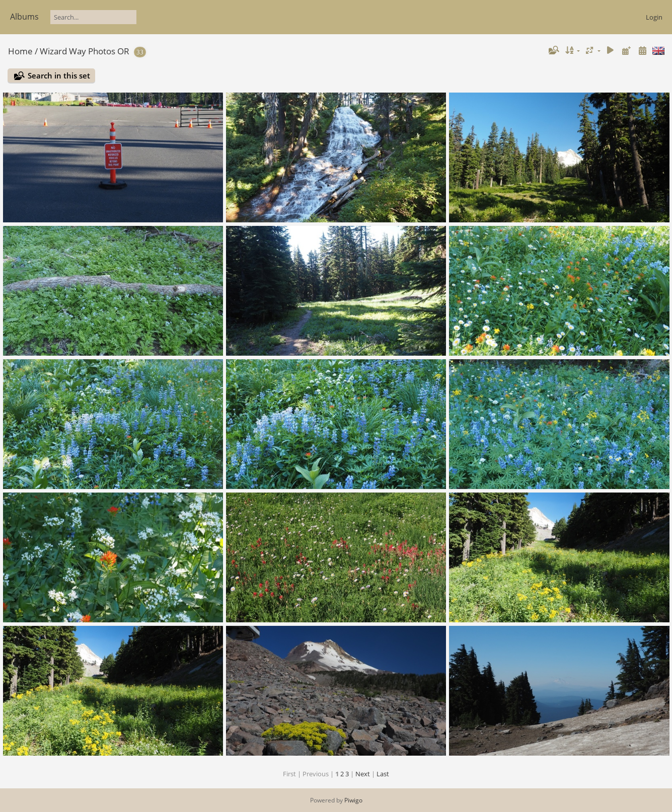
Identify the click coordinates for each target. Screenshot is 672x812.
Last (383, 774)
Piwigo (353, 800)
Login (654, 17)
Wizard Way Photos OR (85, 51)
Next (363, 774)
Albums (24, 17)
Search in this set (59, 75)
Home (20, 51)
